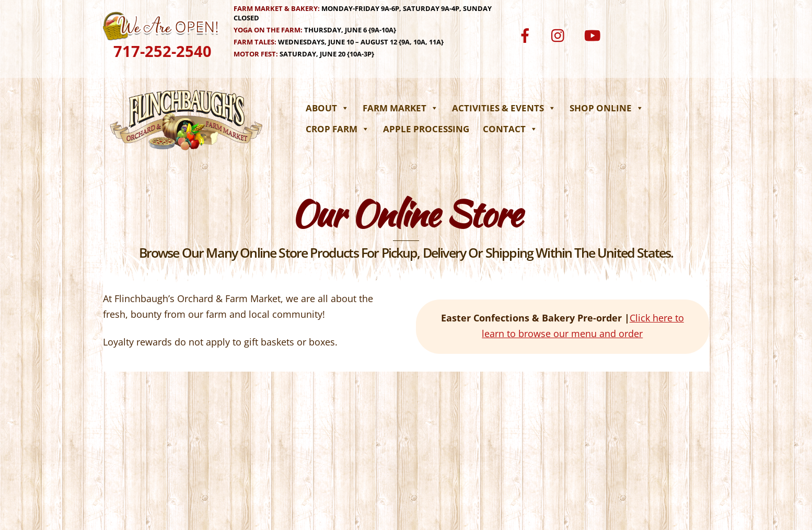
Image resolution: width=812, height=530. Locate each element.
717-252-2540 (163, 51)
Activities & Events (504, 108)
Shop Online (607, 108)
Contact (510, 129)
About (327, 108)
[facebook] (527, 34)
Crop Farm (338, 129)
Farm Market (401, 108)
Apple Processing (426, 129)
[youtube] (594, 34)
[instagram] (560, 34)
